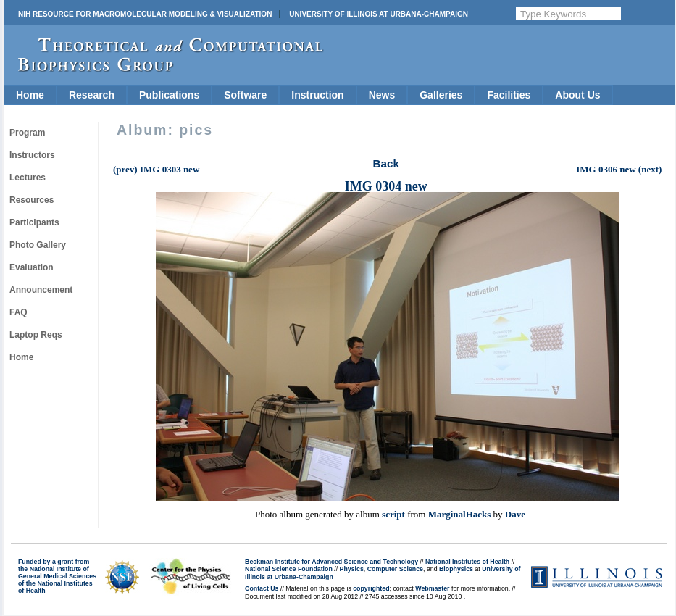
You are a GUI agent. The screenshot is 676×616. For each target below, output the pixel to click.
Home (30, 95)
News (382, 95)
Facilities (509, 95)
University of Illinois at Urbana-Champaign (379, 14)
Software (245, 95)
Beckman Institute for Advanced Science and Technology (331, 562)
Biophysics (456, 569)
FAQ (18, 312)
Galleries (441, 95)
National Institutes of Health (467, 562)
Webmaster (432, 588)
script (393, 514)
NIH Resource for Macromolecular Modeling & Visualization (145, 14)
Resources (32, 200)
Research (92, 95)
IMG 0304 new (386, 186)
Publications (169, 95)
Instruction (317, 95)
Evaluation (32, 267)
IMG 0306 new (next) (619, 169)
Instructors (32, 155)
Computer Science (395, 569)
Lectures (28, 178)
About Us (577, 95)
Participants (34, 222)
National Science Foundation (289, 569)
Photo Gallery (38, 245)
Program (27, 133)
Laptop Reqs (36, 335)
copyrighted (371, 588)
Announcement (41, 290)
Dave (515, 514)
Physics (352, 569)
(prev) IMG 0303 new (156, 169)
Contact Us (262, 588)
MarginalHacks (460, 514)
